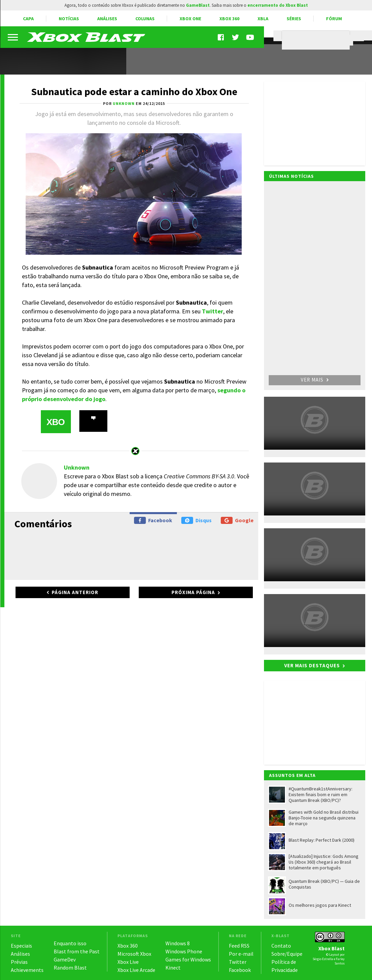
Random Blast (70, 968)
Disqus (196, 520)
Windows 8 (178, 943)
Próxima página (193, 592)
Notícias (69, 19)
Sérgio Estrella (323, 959)
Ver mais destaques (312, 665)
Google (237, 520)
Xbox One (190, 19)
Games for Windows (188, 959)
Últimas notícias (291, 176)
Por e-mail (241, 954)
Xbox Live (128, 962)
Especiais (21, 946)
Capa (28, 19)
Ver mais (315, 380)
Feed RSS (239, 946)
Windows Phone (184, 951)
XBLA (263, 19)
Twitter (212, 311)
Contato (281, 946)
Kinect (173, 968)
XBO (56, 422)
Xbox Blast (331, 948)
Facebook (153, 520)
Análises (107, 19)
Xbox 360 (229, 19)
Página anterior (75, 592)
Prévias (19, 962)
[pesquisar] (317, 40)
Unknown (77, 467)
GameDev (65, 959)
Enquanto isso (70, 943)
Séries (294, 19)
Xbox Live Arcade (136, 970)
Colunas (145, 19)
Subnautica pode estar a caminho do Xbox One (134, 91)
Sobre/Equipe (287, 954)
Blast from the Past (77, 951)
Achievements (27, 970)
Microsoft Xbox (134, 954)
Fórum (334, 19)
